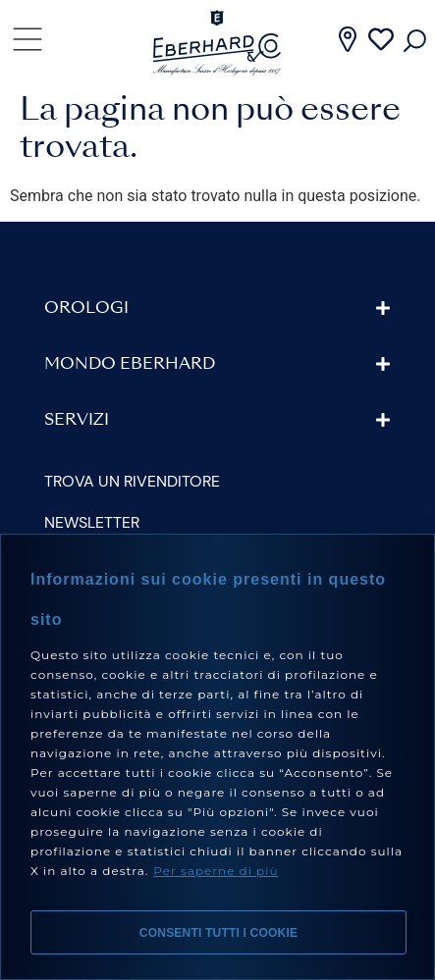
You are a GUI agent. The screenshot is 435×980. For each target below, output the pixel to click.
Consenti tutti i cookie (218, 933)
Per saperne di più (216, 871)
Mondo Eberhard (130, 365)
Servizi (77, 421)
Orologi (86, 309)
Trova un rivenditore (132, 481)
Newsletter (92, 522)
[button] (217, 309)
